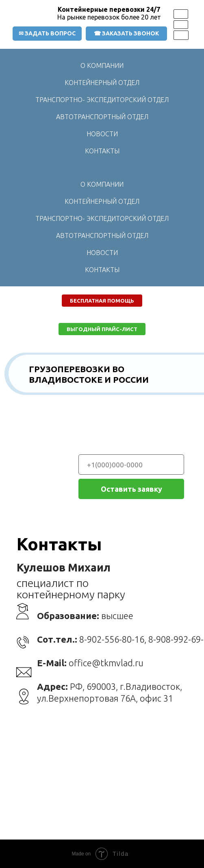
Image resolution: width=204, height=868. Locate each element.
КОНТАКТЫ (102, 151)
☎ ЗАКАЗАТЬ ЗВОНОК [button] (126, 33)
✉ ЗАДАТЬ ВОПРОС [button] (47, 33)
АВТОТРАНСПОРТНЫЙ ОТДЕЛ (102, 117)
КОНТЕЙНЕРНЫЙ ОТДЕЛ (102, 83)
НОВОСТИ (102, 134)
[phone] (131, 465)
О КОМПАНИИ (102, 65)
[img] (181, 14)
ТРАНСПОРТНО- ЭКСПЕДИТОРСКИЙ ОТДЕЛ (102, 100)
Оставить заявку (131, 489)
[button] (102, 301)
